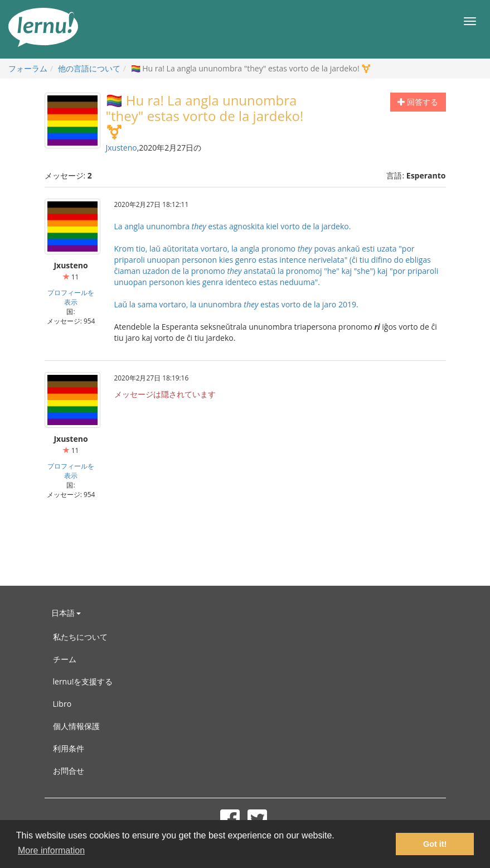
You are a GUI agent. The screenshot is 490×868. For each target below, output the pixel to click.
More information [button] (51, 850)
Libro (62, 704)
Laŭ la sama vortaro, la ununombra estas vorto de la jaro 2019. (236, 304)
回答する (418, 102)
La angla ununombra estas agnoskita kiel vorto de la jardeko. (233, 226)
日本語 (66, 613)
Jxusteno (122, 148)
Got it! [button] (435, 844)
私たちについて (80, 637)
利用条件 (69, 748)
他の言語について (89, 68)
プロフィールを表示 (71, 297)
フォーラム (28, 68)
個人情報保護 (76, 726)
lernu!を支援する (83, 681)
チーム (65, 659)
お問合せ (69, 771)
